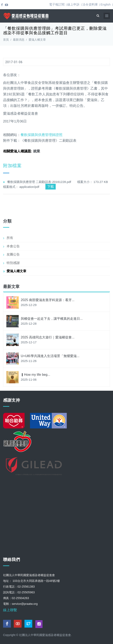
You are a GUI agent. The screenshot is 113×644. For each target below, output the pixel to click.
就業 (37, 151)
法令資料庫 (90, 4)
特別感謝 (13, 263)
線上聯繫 (10, 610)
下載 (51, 187)
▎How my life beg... (35, 375)
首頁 (6, 40)
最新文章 (11, 287)
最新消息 (19, 40)
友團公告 (13, 254)
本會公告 (13, 246)
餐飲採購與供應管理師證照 (42, 135)
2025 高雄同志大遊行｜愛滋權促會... (48, 337)
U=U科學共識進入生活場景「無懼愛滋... (50, 356)
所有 (10, 238)
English (106, 4)
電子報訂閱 (57, 4)
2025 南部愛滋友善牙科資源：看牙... (48, 300)
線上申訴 (73, 4)
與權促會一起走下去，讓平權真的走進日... (52, 319)
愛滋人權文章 (37, 40)
